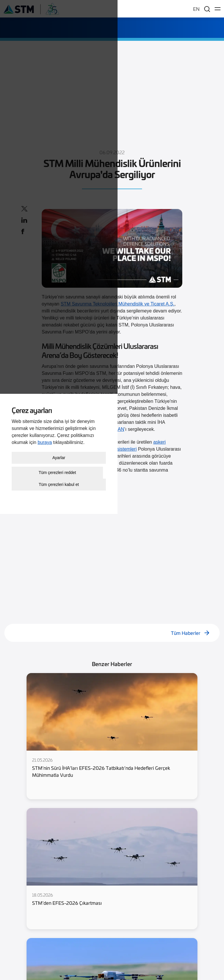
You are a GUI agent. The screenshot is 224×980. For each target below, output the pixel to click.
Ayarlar (112, 921)
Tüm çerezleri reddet (111, 936)
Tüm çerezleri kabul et (112, 948)
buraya (111, 906)
